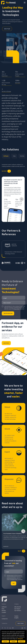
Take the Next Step (8, 313)
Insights (16, 618)
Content (4, 612)
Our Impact (17, 609)
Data (14, 156)
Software (6, 156)
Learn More (6, 343)
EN (22, 628)
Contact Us (5, 619)
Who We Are (18, 607)
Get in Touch (7, 29)
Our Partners (18, 611)
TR (25, 628)
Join (14, 583)
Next (22, 199)
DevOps (22, 156)
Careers (16, 616)
